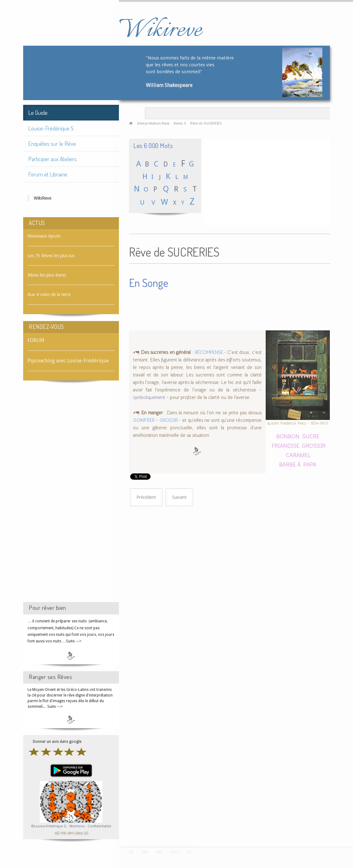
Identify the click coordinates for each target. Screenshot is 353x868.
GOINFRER (144, 420)
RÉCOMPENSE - (210, 352)
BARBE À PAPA (298, 464)
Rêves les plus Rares (47, 275)
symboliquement (149, 397)
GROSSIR (314, 445)
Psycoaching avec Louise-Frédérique (68, 361)
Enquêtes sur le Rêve (52, 143)
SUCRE (311, 436)
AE (57, 832)
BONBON (288, 436)
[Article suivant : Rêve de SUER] (179, 497)
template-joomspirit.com (351, 823)
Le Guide (38, 112)
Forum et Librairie (48, 174)
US (86, 832)
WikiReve (43, 198)
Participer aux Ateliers (52, 159)
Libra (78, 832)
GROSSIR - (170, 420)
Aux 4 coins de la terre (49, 294)
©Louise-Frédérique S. (49, 826)
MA (63, 832)
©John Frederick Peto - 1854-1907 (298, 423)
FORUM (36, 340)
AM (70, 832)
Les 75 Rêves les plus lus (51, 256)
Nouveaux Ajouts (44, 236)
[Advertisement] (71, 497)
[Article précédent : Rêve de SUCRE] (146, 497)
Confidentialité (99, 826)
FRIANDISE (286, 445)
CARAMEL (298, 455)
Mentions (78, 826)
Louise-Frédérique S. (51, 128)
